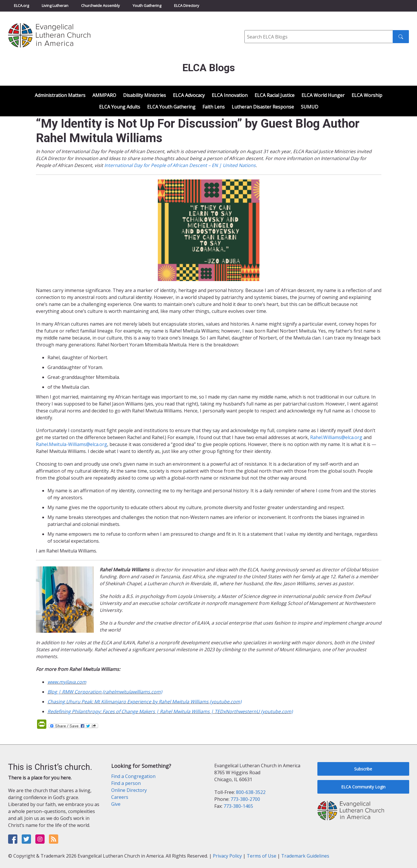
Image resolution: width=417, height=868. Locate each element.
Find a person (126, 783)
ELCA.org (21, 5)
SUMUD (310, 107)
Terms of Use (261, 856)
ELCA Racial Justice (275, 95)
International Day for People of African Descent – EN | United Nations (180, 165)
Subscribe (363, 769)
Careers (120, 797)
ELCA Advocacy (189, 95)
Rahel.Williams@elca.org (336, 437)
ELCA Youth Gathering (171, 107)
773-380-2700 (245, 799)
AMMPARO (104, 95)
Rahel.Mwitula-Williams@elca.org (72, 444)
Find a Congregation (133, 776)
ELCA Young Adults (120, 107)
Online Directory (129, 790)
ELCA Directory (187, 5)
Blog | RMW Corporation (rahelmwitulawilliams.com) (105, 692)
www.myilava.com (67, 682)
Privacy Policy (227, 856)
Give (116, 804)
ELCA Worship (367, 95)
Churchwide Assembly (100, 5)
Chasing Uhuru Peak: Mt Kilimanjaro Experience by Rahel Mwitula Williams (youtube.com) (145, 702)
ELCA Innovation (230, 95)
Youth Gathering (147, 5)
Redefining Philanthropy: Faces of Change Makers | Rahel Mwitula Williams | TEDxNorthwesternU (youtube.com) (170, 711)
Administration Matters (60, 95)
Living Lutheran (55, 5)
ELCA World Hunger (323, 95)
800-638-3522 (251, 792)
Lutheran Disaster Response (263, 107)
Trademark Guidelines (305, 856)
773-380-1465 (238, 806)
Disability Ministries (145, 95)
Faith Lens (214, 107)
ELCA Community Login (363, 787)
